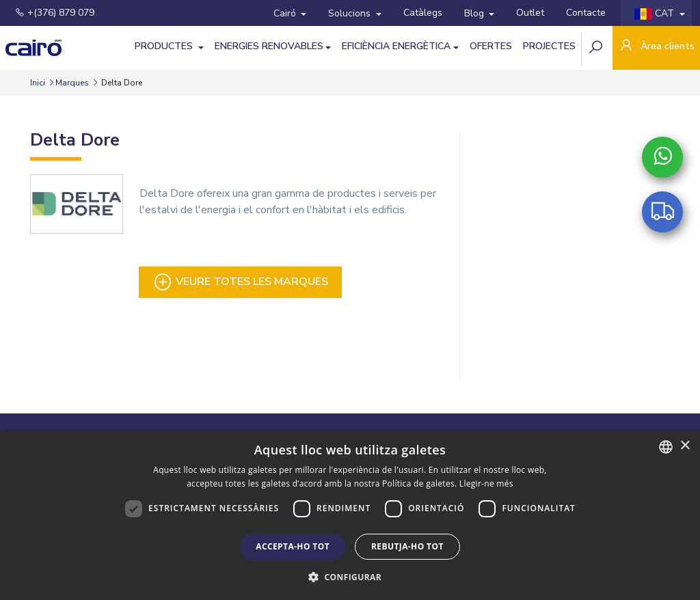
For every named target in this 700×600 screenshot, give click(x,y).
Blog (475, 13)
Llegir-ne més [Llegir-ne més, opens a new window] (486, 483)
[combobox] (666, 447)
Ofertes (491, 46)
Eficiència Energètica (396, 46)
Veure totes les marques (240, 282)
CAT (656, 13)
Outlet (530, 13)
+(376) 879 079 (55, 13)
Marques (72, 83)
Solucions (351, 13)
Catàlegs (423, 13)
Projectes (549, 46)
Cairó (286, 13)
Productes (165, 46)
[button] (350, 577)
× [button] (685, 446)
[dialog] (350, 515)
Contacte (586, 13)
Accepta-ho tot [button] (293, 546)
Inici (39, 83)
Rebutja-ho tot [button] (407, 546)
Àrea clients (656, 47)
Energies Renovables (269, 46)
